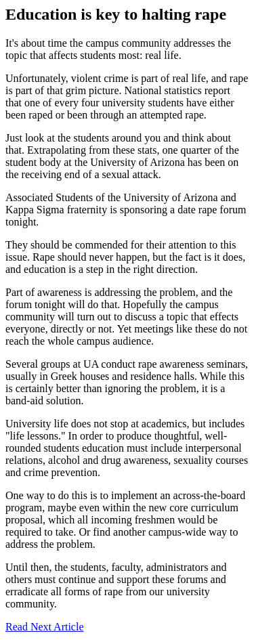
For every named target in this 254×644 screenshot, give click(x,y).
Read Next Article (45, 627)
